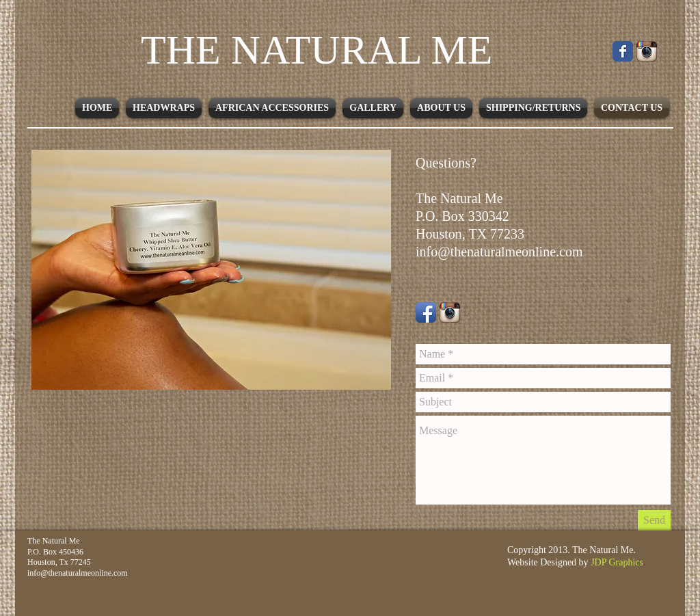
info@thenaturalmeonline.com (499, 252)
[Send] (654, 520)
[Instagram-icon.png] (450, 312)
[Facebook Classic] (623, 51)
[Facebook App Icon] (426, 312)
